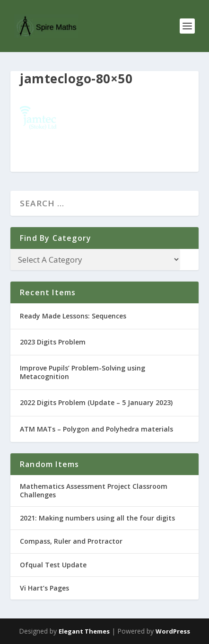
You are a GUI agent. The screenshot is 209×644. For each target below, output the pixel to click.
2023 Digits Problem (53, 342)
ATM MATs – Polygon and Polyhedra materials (96, 429)
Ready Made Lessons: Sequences (73, 316)
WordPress (173, 631)
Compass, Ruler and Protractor (71, 541)
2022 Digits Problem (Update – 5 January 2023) (96, 402)
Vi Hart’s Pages (44, 588)
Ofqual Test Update (53, 565)
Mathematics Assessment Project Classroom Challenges (94, 490)
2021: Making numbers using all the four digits (97, 518)
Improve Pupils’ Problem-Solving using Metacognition (83, 372)
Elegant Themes (84, 631)
